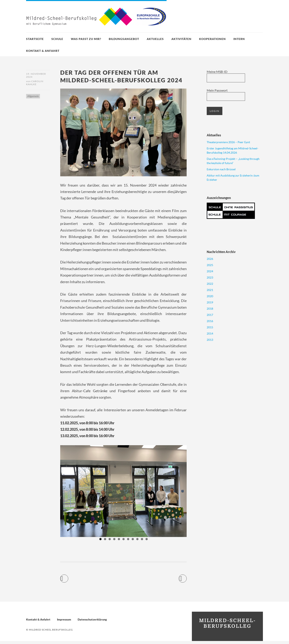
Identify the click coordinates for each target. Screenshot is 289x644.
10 (142, 542)
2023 (210, 277)
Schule (57, 39)
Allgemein (33, 97)
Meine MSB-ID (217, 72)
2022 (210, 284)
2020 (210, 296)
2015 (210, 327)
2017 (210, 315)
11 (147, 542)
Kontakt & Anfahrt (43, 51)
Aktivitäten (181, 39)
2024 (210, 271)
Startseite (35, 39)
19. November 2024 (36, 75)
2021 (210, 290)
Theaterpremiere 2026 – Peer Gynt (228, 142)
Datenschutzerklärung (92, 622)
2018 (210, 309)
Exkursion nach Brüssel (221, 169)
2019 (210, 302)
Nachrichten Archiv (221, 252)
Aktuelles (155, 39)
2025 (210, 265)
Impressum (64, 622)
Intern (239, 39)
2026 (210, 259)
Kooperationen (212, 39)
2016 (210, 321)
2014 (210, 333)
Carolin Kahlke (35, 83)
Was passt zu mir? (86, 39)
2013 (210, 340)
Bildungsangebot (124, 39)
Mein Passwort (217, 90)
